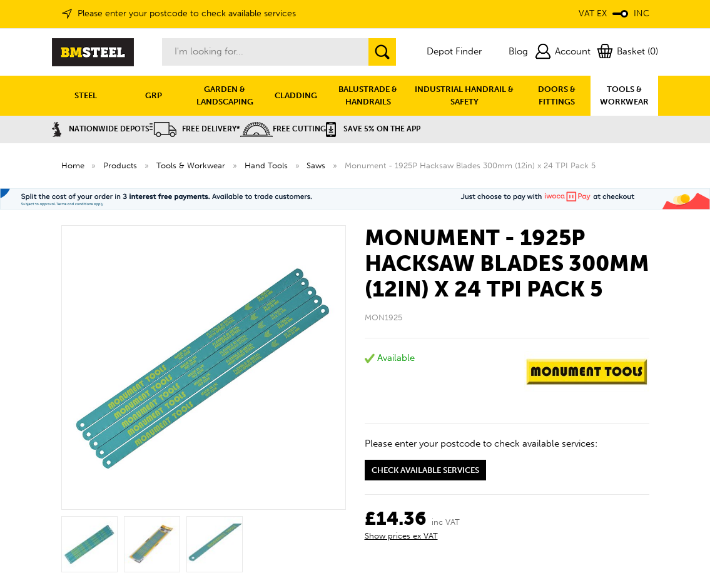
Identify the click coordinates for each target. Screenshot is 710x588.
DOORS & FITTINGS (557, 95)
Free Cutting (283, 129)
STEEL (86, 95)
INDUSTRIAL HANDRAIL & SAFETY (464, 95)
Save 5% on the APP (373, 129)
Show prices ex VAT (401, 536)
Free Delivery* (195, 129)
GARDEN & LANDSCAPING (225, 95)
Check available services (425, 470)
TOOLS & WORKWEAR (624, 95)
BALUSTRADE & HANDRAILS (368, 95)
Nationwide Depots (101, 129)
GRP (154, 95)
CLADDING (296, 95)
